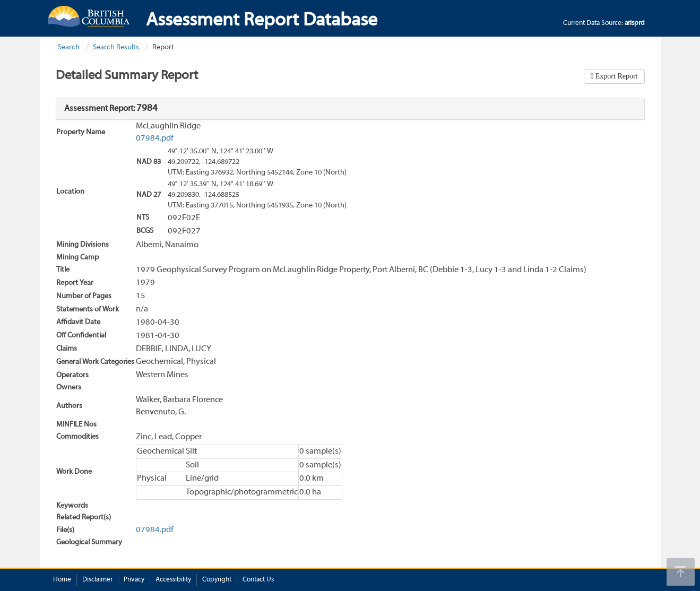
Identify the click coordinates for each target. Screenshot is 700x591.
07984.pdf (155, 138)
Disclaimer (97, 580)
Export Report (615, 76)
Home (62, 580)
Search (69, 47)
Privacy (134, 580)
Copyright (217, 580)
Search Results (116, 47)
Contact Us (258, 580)
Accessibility (173, 580)
